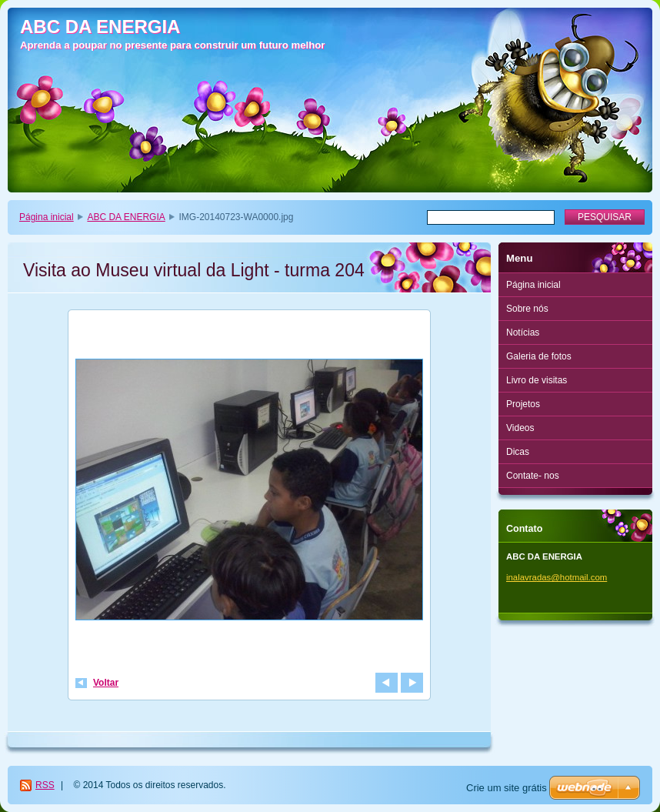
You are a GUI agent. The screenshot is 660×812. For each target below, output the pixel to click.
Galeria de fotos (539, 356)
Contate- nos (533, 476)
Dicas (518, 452)
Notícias (523, 332)
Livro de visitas (537, 380)
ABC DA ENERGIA (126, 217)
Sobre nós (527, 309)
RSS (45, 785)
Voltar (106, 683)
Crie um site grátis (507, 788)
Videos (520, 428)
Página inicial (47, 217)
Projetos (523, 404)
